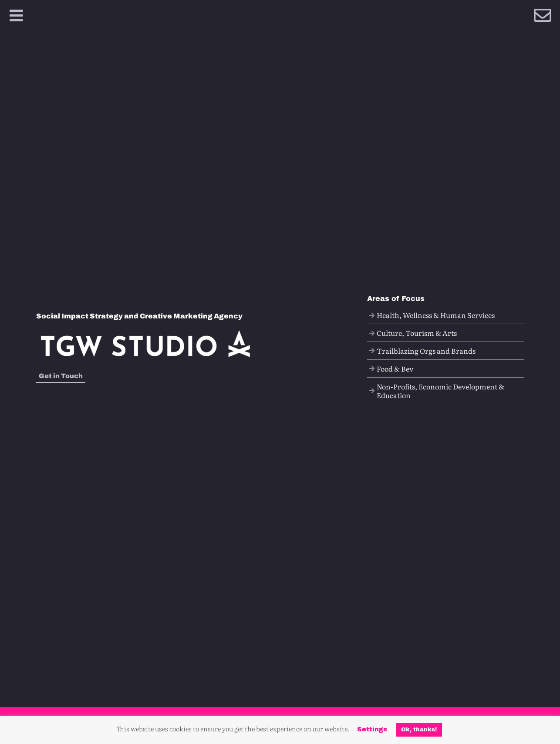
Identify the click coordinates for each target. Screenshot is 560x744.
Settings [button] (372, 729)
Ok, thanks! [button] (419, 730)
